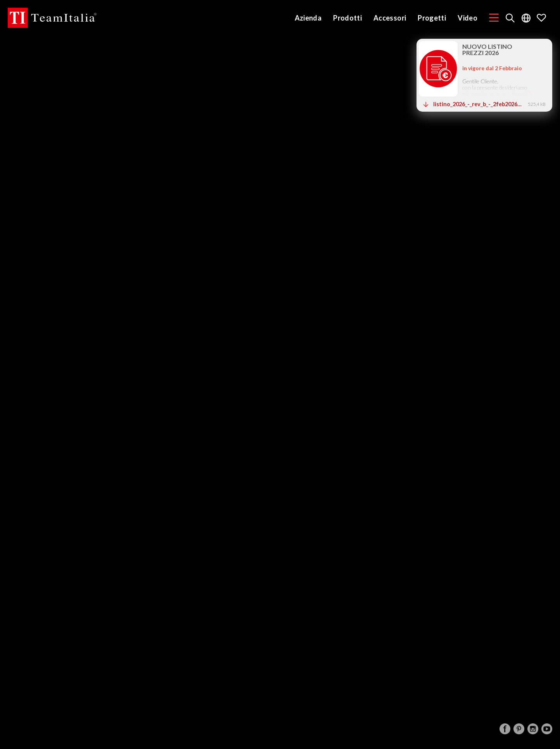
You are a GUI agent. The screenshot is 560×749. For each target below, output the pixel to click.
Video (468, 18)
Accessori (390, 18)
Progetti (432, 18)
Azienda (308, 18)
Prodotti (347, 18)
